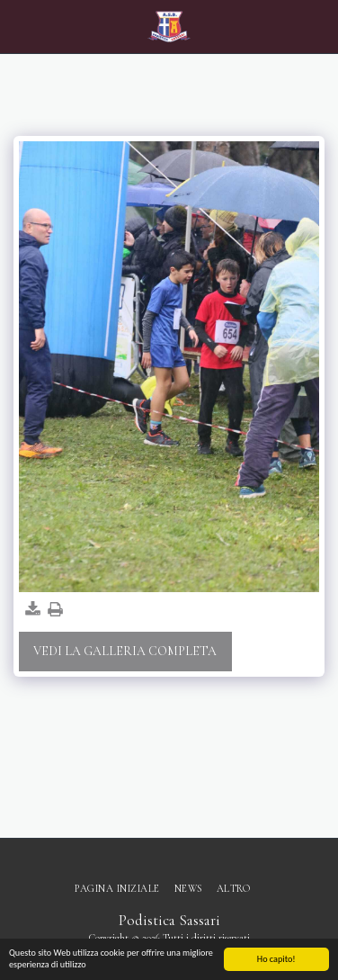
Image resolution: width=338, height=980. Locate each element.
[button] (20, 26)
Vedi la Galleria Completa (125, 651)
